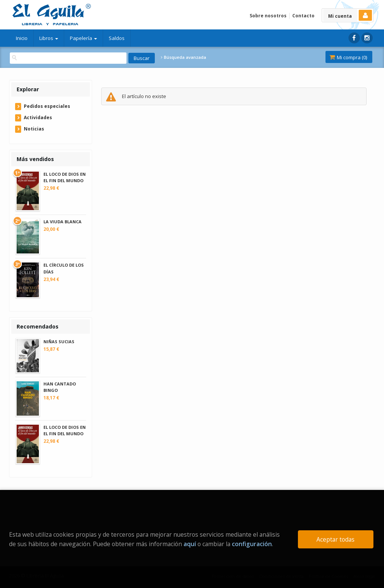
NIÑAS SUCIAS (59, 342)
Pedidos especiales (47, 106)
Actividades (38, 117)
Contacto (303, 16)
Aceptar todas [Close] (335, 539)
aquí (190, 544)
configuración (252, 544)
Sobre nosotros (268, 16)
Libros (49, 38)
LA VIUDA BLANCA (62, 222)
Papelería (83, 38)
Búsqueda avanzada (184, 57)
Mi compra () (348, 57)
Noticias (34, 129)
